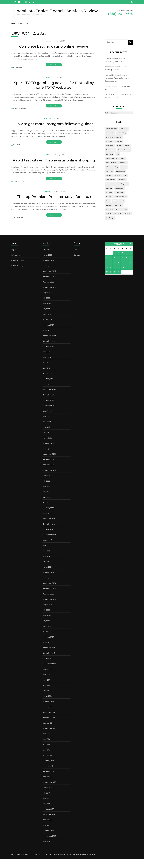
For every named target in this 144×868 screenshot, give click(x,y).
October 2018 (48, 732)
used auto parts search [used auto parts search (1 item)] (114, 214)
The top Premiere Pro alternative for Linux (54, 206)
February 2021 (48, 582)
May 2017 (46, 813)
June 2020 (47, 625)
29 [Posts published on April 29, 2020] (115, 281)
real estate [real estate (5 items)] (122, 180)
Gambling (48, 41)
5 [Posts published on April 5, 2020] (131, 262)
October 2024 (48, 356)
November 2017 (49, 781)
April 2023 (46, 442)
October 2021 (48, 538)
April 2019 (46, 700)
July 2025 (46, 307)
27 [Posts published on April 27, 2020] (107, 281)
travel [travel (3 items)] (122, 201)
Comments (18, 270)
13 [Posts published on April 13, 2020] (107, 272)
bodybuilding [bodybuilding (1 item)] (121, 133)
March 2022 (47, 512)
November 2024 (49, 350)
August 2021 (47, 549)
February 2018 (48, 770)
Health (48, 160)
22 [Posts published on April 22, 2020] (115, 276)
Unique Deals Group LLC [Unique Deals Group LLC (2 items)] (114, 209)
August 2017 (47, 797)
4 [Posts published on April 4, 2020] (127, 262)
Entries (16, 264)
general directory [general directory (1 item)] (112, 158)
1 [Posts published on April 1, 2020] (115, 262)
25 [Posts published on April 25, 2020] (127, 276)
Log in (14, 259)
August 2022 (47, 485)
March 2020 (47, 641)
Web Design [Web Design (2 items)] (110, 218)
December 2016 (49, 824)
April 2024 (47, 377)
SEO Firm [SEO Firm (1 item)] (109, 188)
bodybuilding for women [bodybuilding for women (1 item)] (114, 137)
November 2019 (49, 662)
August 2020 (47, 614)
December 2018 (49, 721)
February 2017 (48, 818)
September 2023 (49, 415)
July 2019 (46, 684)
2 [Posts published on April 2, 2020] (119, 262)
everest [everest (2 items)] (127, 146)
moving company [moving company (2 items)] (121, 175)
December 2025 (49, 280)
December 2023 (49, 399)
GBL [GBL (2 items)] (118, 154)
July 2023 (46, 426)
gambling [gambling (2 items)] (109, 154)
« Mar (107, 253)
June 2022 (47, 495)
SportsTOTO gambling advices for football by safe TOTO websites (54, 85)
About (76, 259)
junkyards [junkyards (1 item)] (109, 171)
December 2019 (49, 657)
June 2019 (46, 689)
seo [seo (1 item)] (115, 184)
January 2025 (48, 339)
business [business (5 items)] (109, 141)
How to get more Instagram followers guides (54, 126)
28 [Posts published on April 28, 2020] (111, 281)
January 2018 (48, 775)
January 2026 (48, 275)
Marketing (48, 118)
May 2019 (46, 694)
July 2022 (46, 490)
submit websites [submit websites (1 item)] (121, 197)
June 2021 (46, 560)
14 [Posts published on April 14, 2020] (111, 272)
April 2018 (46, 759)
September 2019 (49, 673)
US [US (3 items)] (126, 209)
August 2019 (47, 678)
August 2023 (47, 420)
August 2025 (47, 302)
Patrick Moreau (19, 67)
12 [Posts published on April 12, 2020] (131, 267)
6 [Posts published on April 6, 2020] (107, 267)
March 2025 (47, 329)
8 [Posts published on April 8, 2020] (115, 267)
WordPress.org (17, 275)
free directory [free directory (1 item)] (110, 150)
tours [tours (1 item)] (115, 201)
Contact (77, 264)
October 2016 (48, 829)
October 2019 (48, 668)
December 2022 (49, 463)
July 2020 (46, 619)
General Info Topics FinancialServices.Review (55, 11)
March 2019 (47, 705)
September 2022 (49, 479)
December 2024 (49, 345)
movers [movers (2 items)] (109, 175)
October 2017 (48, 786)
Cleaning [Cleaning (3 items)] (119, 141)
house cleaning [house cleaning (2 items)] (111, 163)
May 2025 (46, 318)
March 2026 (47, 264)
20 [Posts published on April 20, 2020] (107, 276)
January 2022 (48, 522)
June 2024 (47, 366)
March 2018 (47, 764)
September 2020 (49, 608)
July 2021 (46, 555)
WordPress (93, 864)
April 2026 (47, 259)
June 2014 (46, 850)
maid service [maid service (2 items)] (120, 171)
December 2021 (49, 528)
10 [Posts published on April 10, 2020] (123, 267)
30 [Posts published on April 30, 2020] (119, 281)
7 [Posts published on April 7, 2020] (111, 267)
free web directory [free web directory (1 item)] (124, 150)
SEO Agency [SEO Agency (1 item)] (124, 184)
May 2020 (46, 630)
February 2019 (48, 711)
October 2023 (48, 409)
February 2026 (48, 270)
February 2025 (48, 334)
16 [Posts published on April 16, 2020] (119, 272)
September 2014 (49, 845)
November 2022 (49, 469)
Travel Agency (63, 864)
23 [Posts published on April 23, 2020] (119, 276)
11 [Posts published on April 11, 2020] (127, 267)
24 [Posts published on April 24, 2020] (123, 276)
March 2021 (47, 576)
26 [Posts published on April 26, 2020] (131, 276)
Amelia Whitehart (19, 109)
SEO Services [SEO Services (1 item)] (119, 188)
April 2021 (46, 571)
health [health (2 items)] (123, 158)
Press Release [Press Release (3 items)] (111, 180)
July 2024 (46, 361)
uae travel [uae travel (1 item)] (118, 205)
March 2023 (47, 447)
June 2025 (47, 313)
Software (48, 201)
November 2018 (49, 727)
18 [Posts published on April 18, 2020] (127, 272)
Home (13, 23)
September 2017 (49, 791)
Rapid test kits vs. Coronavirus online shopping (54, 167)
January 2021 (48, 587)
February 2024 (48, 388)
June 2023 (47, 431)
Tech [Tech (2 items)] (108, 201)
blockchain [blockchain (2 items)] (110, 133)
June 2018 (46, 748)
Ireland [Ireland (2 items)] (124, 167)
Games (48, 77)
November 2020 (49, 598)
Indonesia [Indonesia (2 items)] (123, 163)
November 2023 (49, 404)
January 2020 (48, 651)
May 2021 (46, 565)
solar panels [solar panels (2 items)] (119, 192)
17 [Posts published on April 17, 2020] (123, 272)
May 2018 (46, 754)
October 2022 (48, 474)
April (26, 23)
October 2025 (48, 291)
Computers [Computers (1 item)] (110, 146)
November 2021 (49, 533)
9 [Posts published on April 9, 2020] (119, 267)
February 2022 (48, 517)
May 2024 (46, 372)
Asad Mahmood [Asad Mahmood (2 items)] (111, 129)
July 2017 (46, 802)
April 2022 (46, 506)
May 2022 (46, 501)
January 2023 (48, 458)
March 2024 (47, 382)
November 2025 (49, 286)
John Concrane (19, 191)
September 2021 (49, 544)
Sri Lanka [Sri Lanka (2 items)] (109, 197)
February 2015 (48, 840)
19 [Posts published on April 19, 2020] (131, 272)
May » (131, 253)
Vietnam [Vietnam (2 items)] (128, 214)
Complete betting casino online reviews (54, 46)
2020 (20, 23)
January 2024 (48, 393)
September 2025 (49, 296)
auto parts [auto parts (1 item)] (124, 129)
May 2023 (46, 436)
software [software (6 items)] (109, 192)
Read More (54, 65)
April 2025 (47, 323)
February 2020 (48, 646)
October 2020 (48, 603)
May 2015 (46, 834)
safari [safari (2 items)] (108, 184)
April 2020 (47, 635)
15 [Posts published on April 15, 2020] (115, 272)
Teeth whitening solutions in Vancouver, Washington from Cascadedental (117, 78)
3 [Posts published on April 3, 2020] (123, 262)
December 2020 (49, 592)
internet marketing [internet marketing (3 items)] (112, 167)
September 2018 (49, 738)
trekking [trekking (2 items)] (109, 205)
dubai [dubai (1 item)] (119, 146)
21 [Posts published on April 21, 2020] (111, 276)
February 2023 (48, 452)
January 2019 (48, 716)
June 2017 (46, 807)
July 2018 (46, 743)
